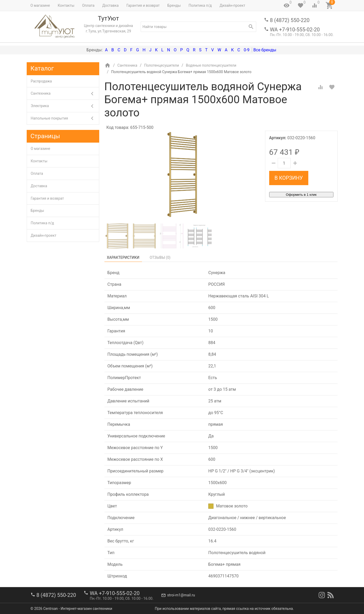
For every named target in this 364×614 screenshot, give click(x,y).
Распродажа (41, 81)
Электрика (65, 106)
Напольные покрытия (65, 118)
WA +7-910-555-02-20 (295, 30)
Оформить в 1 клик (301, 195)
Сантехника (65, 93)
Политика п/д (200, 5)
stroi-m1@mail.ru (181, 595)
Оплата (88, 5)
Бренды (174, 5)
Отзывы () (160, 257)
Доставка (110, 5)
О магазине (40, 5)
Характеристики (123, 257)
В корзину (289, 178)
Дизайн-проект (232, 5)
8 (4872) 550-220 (290, 20)
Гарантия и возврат (143, 5)
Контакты (66, 5)
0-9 (247, 50)
